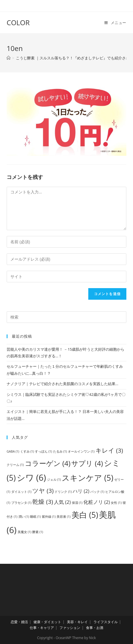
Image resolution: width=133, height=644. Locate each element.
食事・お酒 (95, 628)
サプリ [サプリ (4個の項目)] (87, 463)
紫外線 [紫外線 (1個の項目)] (49, 517)
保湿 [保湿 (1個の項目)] (77, 503)
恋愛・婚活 (19, 622)
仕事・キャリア (42, 628)
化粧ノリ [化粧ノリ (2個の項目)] (97, 502)
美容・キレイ (77, 622)
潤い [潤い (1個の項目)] (24, 517)
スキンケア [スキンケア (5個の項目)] (87, 478)
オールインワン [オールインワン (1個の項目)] (81, 451)
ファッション (70, 628)
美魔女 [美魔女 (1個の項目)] (25, 532)
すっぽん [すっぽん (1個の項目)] (43, 451)
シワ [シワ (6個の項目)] (31, 477)
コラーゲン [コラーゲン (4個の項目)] (48, 463)
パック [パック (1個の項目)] (97, 492)
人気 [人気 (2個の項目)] (62, 502)
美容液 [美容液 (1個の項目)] (63, 517)
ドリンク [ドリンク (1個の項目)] (63, 492)
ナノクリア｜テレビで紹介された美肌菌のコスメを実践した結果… (62, 384)
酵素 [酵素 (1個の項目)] (38, 532)
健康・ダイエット (47, 622)
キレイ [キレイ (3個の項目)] (109, 450)
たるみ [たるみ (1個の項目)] (60, 451)
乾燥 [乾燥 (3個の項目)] (43, 502)
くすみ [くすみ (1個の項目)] (27, 451)
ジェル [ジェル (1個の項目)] (54, 480)
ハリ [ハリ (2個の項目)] (81, 491)
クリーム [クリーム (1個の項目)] (15, 465)
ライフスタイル (106, 622)
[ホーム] (9, 58)
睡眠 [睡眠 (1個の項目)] (35, 517)
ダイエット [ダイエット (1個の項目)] (21, 492)
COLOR (18, 22)
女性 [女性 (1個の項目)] (116, 503)
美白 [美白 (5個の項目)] (85, 515)
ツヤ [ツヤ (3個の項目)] (43, 491)
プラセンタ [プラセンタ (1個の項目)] (21, 503)
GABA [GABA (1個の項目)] (13, 451)
